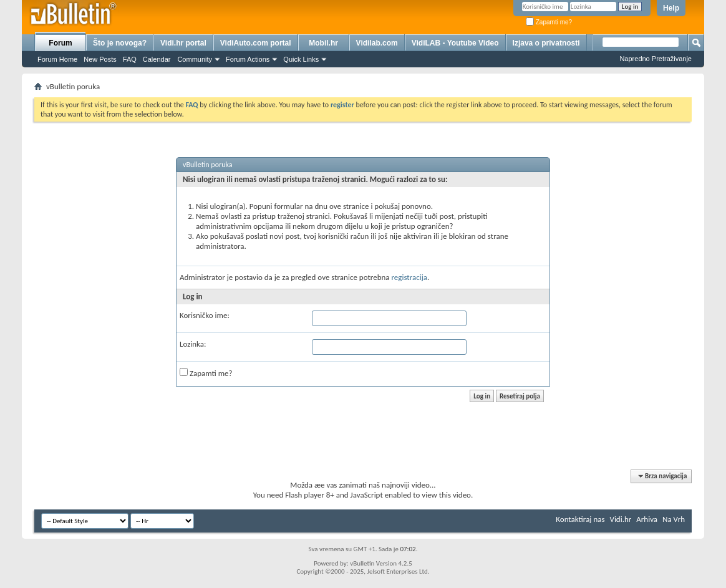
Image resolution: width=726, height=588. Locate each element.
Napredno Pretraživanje (656, 59)
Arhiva (647, 519)
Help (671, 8)
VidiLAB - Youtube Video (455, 43)
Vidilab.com (377, 43)
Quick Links (301, 59)
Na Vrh (674, 519)
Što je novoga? (120, 43)
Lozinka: (193, 344)
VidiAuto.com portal (256, 43)
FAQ (130, 59)
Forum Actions (248, 59)
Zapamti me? (549, 22)
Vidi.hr (621, 519)
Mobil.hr (323, 43)
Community (195, 59)
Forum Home (57, 59)
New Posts (100, 59)
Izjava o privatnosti (546, 43)
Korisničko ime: (205, 315)
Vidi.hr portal (183, 43)
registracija (410, 277)
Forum (60, 43)
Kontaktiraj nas (580, 519)
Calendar (157, 59)
